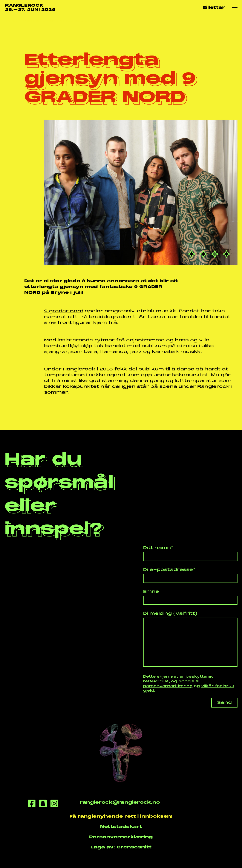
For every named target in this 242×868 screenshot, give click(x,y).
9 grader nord (64, 311)
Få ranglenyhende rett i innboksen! (121, 816)
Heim (9, 21)
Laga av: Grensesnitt (121, 847)
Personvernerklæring (121, 837)
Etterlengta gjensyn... (68, 21)
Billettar (214, 7)
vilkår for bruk (218, 686)
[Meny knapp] (235, 8)
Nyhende (29, 21)
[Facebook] (32, 804)
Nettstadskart (121, 827)
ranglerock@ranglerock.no (120, 802)
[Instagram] (54, 804)
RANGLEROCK (30, 8)
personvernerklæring (168, 686)
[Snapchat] (43, 804)
